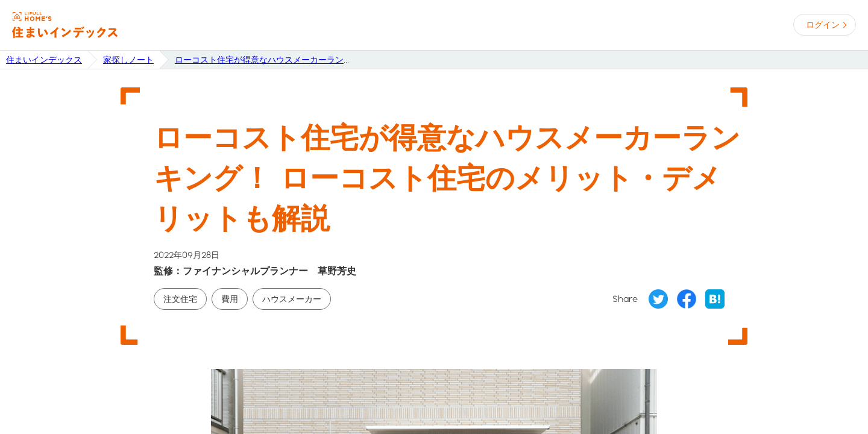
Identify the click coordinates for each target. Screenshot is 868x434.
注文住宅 (180, 299)
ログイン (823, 25)
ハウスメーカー (292, 299)
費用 (230, 299)
